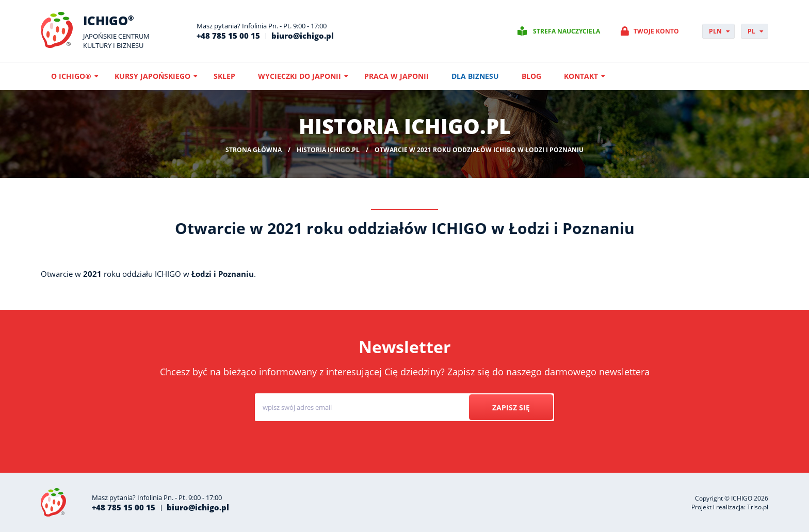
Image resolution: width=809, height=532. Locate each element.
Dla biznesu (475, 76)
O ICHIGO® (71, 76)
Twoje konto (656, 31)
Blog (531, 76)
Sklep (224, 76)
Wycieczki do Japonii (300, 76)
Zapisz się (511, 408)
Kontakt (581, 76)
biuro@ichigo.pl (303, 36)
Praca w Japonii (397, 76)
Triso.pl (758, 507)
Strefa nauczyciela (567, 31)
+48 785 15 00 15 (228, 36)
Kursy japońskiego (152, 76)
